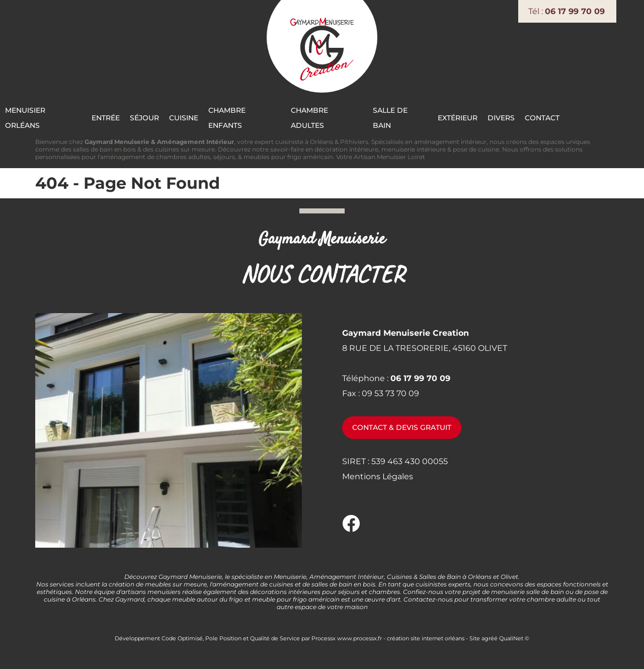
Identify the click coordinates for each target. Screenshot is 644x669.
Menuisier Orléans (72, 116)
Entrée (137, 116)
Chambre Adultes (368, 116)
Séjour (178, 116)
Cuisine (220, 116)
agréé (490, 636)
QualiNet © (514, 636)
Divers (549, 116)
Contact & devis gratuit (402, 426)
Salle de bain (444, 116)
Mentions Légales (378, 474)
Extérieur (504, 116)
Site (475, 636)
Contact (593, 116)
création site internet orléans (426, 636)
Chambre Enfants (283, 116)
